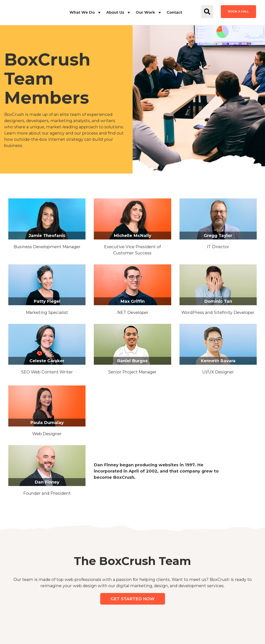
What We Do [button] (86, 12)
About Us (119, 12)
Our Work (149, 12)
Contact (174, 12)
